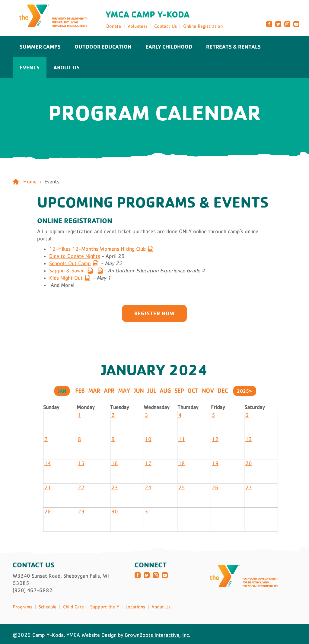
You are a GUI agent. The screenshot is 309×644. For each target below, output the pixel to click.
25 (182, 487)
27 (249, 487)
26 (215, 487)
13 (249, 439)
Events (30, 67)
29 (81, 512)
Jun (139, 391)
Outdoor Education (103, 46)
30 (115, 512)
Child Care (73, 607)
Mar (94, 391)
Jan (62, 391)
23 (115, 487)
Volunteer (137, 26)
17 (148, 463)
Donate (114, 26)
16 (115, 463)
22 (81, 487)
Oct (193, 391)
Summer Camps (40, 46)
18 (182, 463)
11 (182, 439)
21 (48, 487)
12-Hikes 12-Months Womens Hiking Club (97, 249)
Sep (179, 391)
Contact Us (166, 26)
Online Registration (203, 26)
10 (148, 439)
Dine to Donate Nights (75, 256)
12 (215, 439)
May (124, 391)
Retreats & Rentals (233, 46)
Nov (208, 391)
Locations (135, 607)
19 (215, 463)
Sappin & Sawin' (67, 271)
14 (48, 463)
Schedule (48, 607)
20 (249, 463)
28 (48, 512)
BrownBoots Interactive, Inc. (158, 635)
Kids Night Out (66, 278)
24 (148, 487)
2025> (245, 391)
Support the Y (105, 607)
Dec (223, 391)
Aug (165, 391)
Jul (152, 391)
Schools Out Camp (70, 263)
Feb (80, 391)
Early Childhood (169, 46)
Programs (22, 607)
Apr (109, 391)
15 (81, 463)
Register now (155, 313)
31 (148, 512)
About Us (67, 67)
